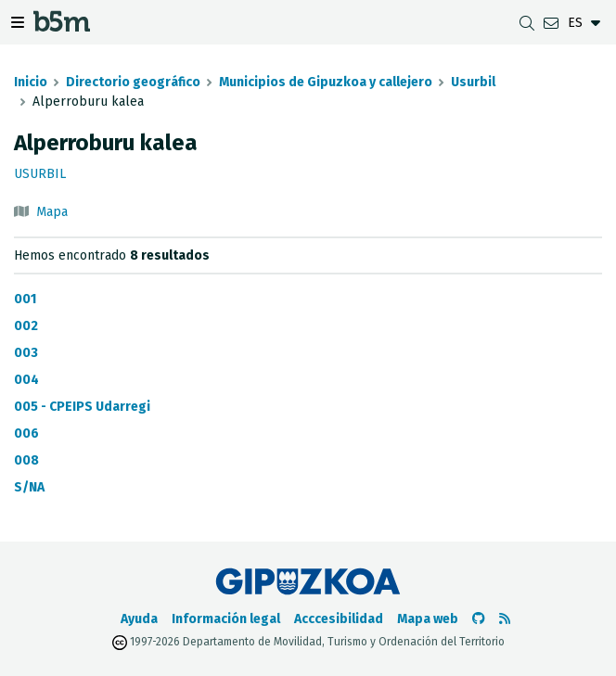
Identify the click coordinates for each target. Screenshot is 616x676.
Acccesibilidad (339, 619)
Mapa (52, 212)
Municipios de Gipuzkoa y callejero (326, 82)
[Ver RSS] (505, 619)
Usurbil (473, 82)
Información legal (226, 619)
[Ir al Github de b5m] (479, 619)
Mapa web (428, 619)
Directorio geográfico (133, 82)
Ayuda (139, 619)
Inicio (31, 82)
